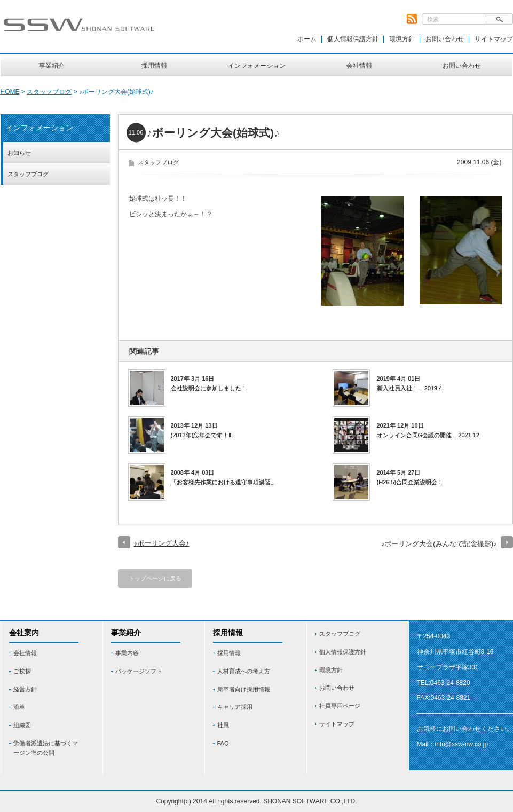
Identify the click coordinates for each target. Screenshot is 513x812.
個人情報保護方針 (353, 39)
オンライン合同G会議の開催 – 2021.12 (428, 435)
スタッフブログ (49, 92)
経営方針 (25, 689)
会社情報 (359, 66)
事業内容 (127, 653)
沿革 (19, 707)
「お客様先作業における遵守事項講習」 (224, 482)
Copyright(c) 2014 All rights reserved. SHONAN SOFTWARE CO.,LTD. (256, 801)
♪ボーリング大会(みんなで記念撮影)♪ (439, 544)
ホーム (307, 39)
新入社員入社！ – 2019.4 (410, 388)
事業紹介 (52, 66)
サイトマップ (494, 39)
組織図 (22, 725)
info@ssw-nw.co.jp (462, 744)
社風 (223, 725)
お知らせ (19, 153)
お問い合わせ (445, 39)
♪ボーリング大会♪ (162, 543)
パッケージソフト (139, 671)
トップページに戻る (155, 578)
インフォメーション (257, 66)
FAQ (223, 743)
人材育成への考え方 (244, 671)
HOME (10, 92)
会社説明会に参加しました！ (209, 388)
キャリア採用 (235, 707)
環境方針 (402, 39)
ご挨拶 (22, 671)
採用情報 (154, 66)
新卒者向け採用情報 (244, 689)
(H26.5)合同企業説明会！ (410, 482)
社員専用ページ (340, 706)
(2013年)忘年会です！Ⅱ (201, 435)
